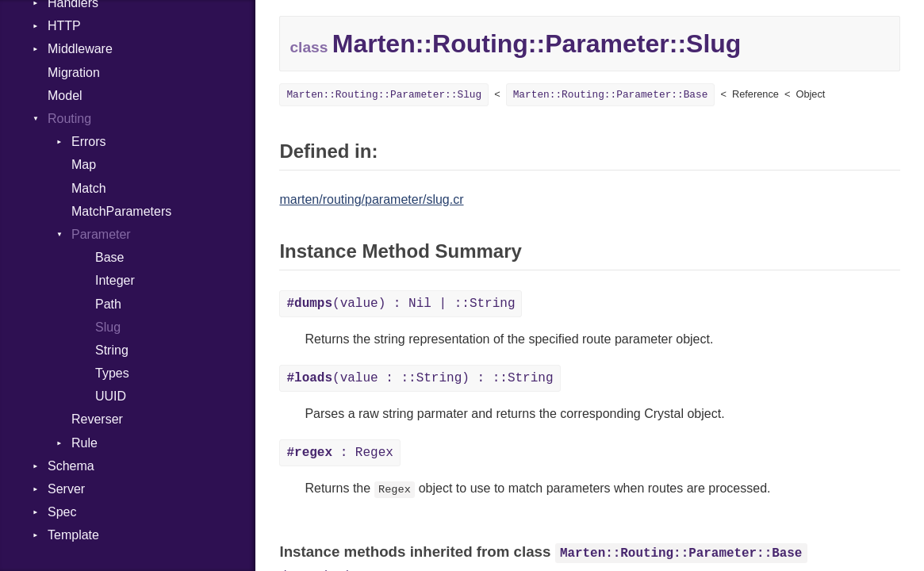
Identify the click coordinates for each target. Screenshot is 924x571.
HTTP (64, 26)
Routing (69, 119)
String (112, 350)
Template (73, 535)
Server (66, 489)
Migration (74, 73)
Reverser (97, 419)
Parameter (101, 234)
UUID (111, 396)
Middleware (80, 49)
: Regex (339, 453)
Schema (71, 466)
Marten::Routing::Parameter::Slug (384, 95)
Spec (62, 512)
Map (84, 165)
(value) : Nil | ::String (401, 304)
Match (89, 188)
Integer (115, 280)
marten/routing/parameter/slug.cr (371, 199)
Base (109, 257)
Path (108, 304)
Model (65, 96)
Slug (108, 327)
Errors (89, 142)
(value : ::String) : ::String (420, 378)
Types (112, 373)
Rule (84, 443)
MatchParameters (121, 211)
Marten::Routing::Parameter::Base (611, 95)
